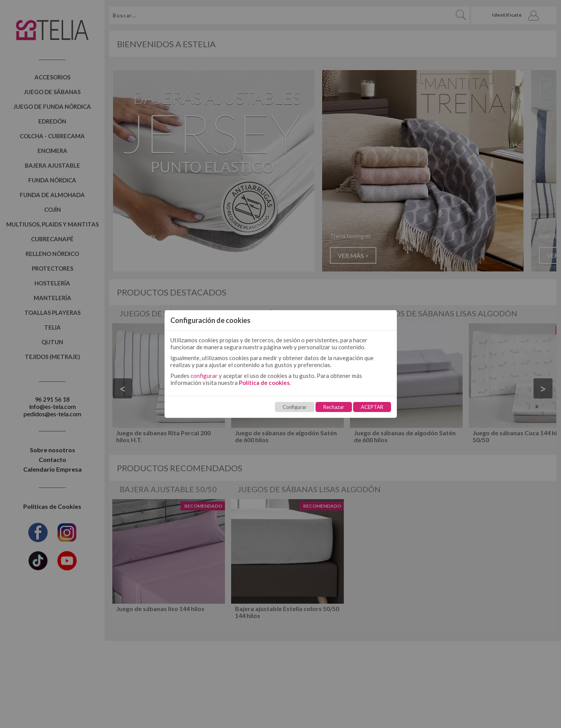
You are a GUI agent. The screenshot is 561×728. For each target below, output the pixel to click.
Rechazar (334, 407)
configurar (204, 376)
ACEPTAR (372, 407)
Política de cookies (264, 383)
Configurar (295, 407)
